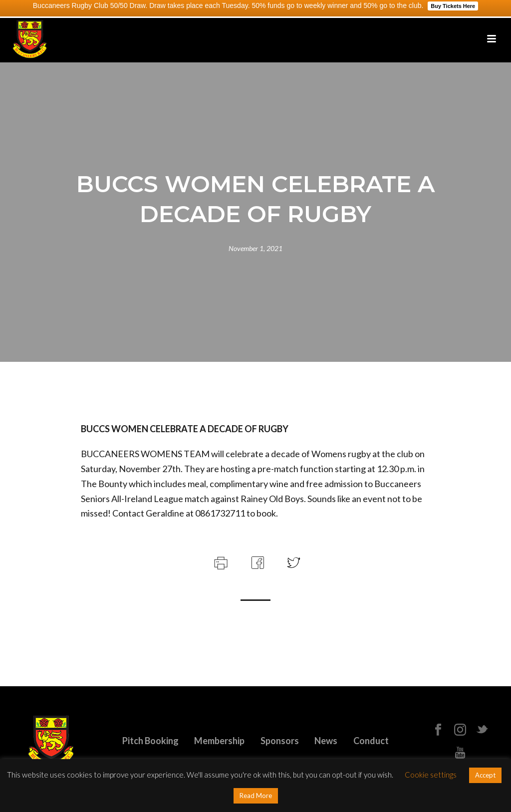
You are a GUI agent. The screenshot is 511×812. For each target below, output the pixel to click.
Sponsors (280, 741)
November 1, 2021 (255, 248)
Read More (256, 796)
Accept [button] (485, 775)
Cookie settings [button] (431, 775)
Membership (219, 741)
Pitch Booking (150, 741)
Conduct (371, 741)
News (326, 741)
